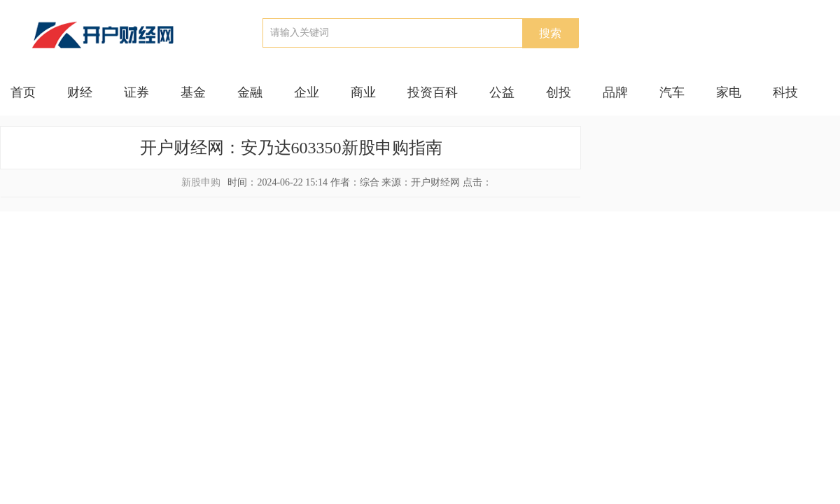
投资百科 (433, 92)
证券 (136, 92)
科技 (785, 92)
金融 (250, 92)
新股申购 (201, 182)
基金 (193, 92)
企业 (307, 92)
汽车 (672, 92)
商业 (363, 92)
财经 (80, 92)
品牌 (615, 92)
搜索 (550, 33)
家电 (729, 92)
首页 (23, 92)
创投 (559, 92)
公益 (502, 92)
